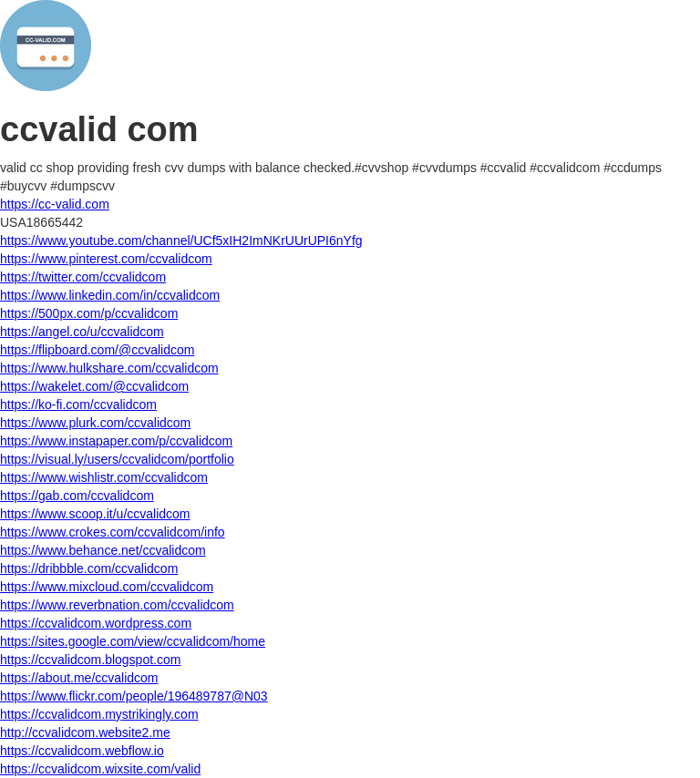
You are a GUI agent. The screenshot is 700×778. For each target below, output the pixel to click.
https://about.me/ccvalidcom (79, 678)
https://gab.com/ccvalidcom (77, 496)
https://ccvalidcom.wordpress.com (96, 623)
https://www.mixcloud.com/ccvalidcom (107, 587)
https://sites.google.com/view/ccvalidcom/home (133, 641)
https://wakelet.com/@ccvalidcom (94, 386)
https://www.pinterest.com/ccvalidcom (106, 259)
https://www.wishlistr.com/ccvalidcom (104, 477)
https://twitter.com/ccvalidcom (83, 277)
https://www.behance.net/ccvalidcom (103, 550)
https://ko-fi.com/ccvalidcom (78, 404)
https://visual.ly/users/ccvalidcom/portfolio (117, 459)
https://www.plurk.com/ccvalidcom (95, 423)
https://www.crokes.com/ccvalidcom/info (113, 532)
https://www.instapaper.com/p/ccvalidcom (116, 441)
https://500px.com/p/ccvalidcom (89, 313)
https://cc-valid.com (55, 204)
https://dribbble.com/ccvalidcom (89, 568)
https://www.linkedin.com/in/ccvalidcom (110, 295)
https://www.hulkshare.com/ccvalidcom (109, 368)
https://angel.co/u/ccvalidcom (82, 332)
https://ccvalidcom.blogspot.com (90, 660)
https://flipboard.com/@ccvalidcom (97, 350)
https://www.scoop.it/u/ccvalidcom (95, 514)
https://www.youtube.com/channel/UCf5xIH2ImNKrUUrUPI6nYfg (181, 241)
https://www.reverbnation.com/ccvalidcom (117, 605)
